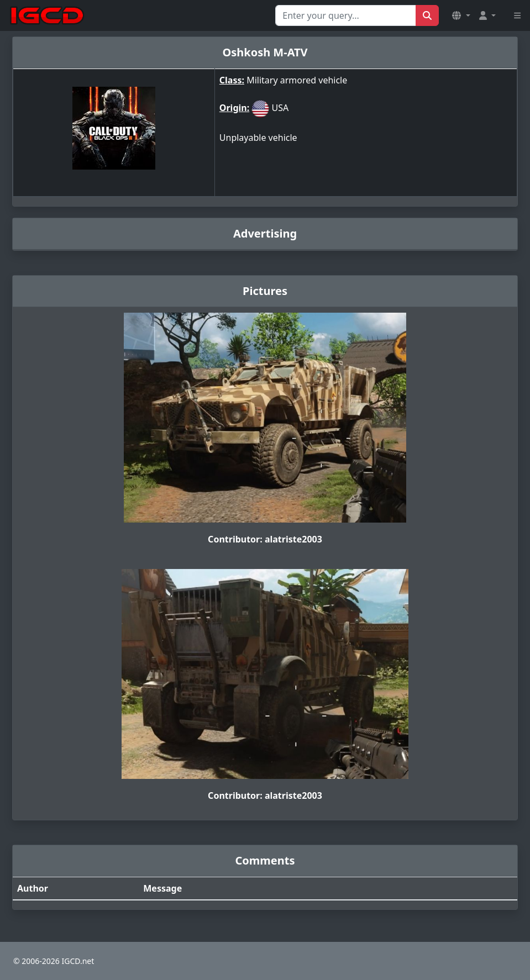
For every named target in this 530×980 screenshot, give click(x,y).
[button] (461, 15)
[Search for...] (346, 15)
